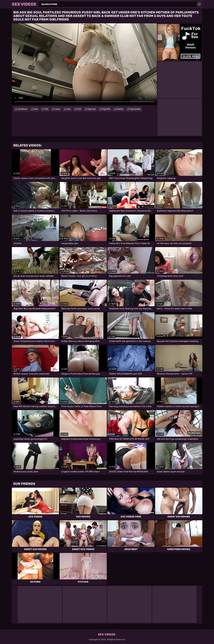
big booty (135, 109)
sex (36, 109)
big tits (106, 109)
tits (46, 109)
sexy (58, 109)
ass (69, 109)
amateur (23, 109)
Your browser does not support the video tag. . (84, 64)
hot (79, 109)
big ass (92, 109)
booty (120, 109)
